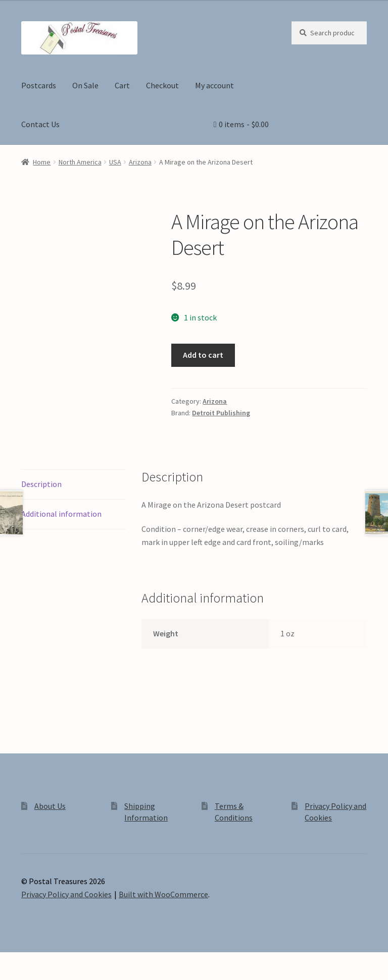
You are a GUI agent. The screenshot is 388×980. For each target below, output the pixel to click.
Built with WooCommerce (163, 894)
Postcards (39, 85)
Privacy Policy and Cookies (66, 894)
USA (115, 162)
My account (214, 85)
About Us (50, 806)
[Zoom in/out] (11, 961)
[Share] (60, 961)
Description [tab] (41, 484)
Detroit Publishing (221, 413)
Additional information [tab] (61, 514)
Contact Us (40, 124)
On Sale (85, 85)
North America (80, 162)
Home (42, 162)
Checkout (162, 85)
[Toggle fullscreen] (36, 961)
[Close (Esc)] (85, 961)
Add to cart (203, 355)
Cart (122, 85)
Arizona (140, 162)
